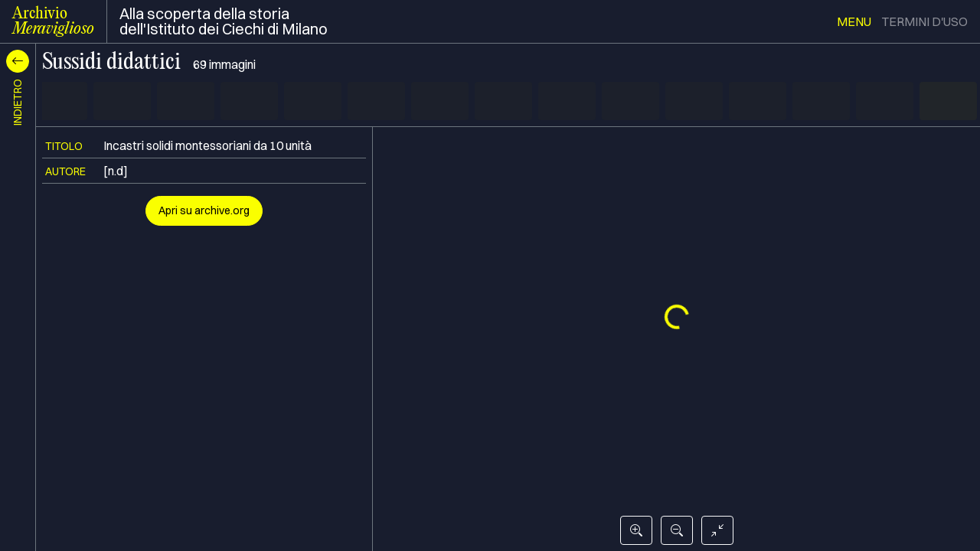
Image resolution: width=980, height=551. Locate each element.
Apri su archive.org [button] (204, 210)
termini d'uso (924, 21)
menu (854, 21)
